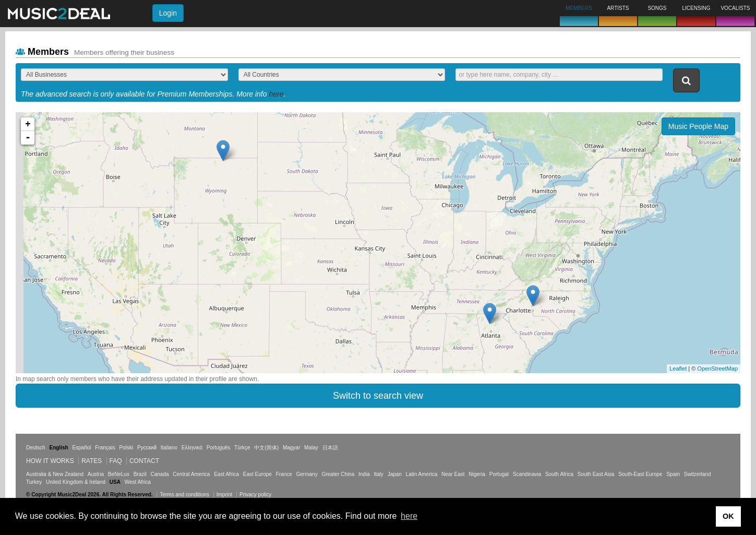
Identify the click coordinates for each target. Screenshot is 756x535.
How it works (50, 461)
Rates (92, 461)
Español (81, 448)
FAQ (116, 461)
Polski (126, 448)
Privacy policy (255, 495)
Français (105, 448)
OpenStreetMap (717, 368)
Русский (147, 448)
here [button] (409, 516)
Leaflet (678, 368)
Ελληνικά (192, 448)
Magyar (291, 448)
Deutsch (36, 448)
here (276, 94)
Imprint (225, 495)
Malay (311, 448)
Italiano (169, 448)
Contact (144, 461)
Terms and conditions (184, 495)
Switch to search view (378, 396)
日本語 (330, 448)
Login (168, 13)
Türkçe (242, 448)
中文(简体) (266, 448)
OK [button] (728, 516)
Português (219, 448)
